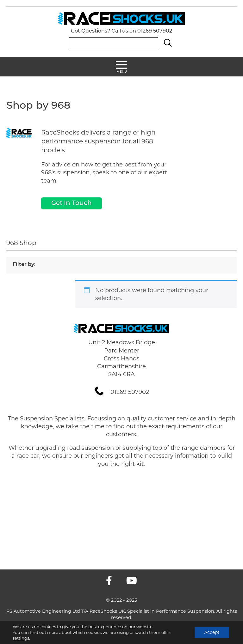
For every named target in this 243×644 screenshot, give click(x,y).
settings (21, 638)
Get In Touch (72, 203)
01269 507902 (155, 31)
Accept (212, 632)
